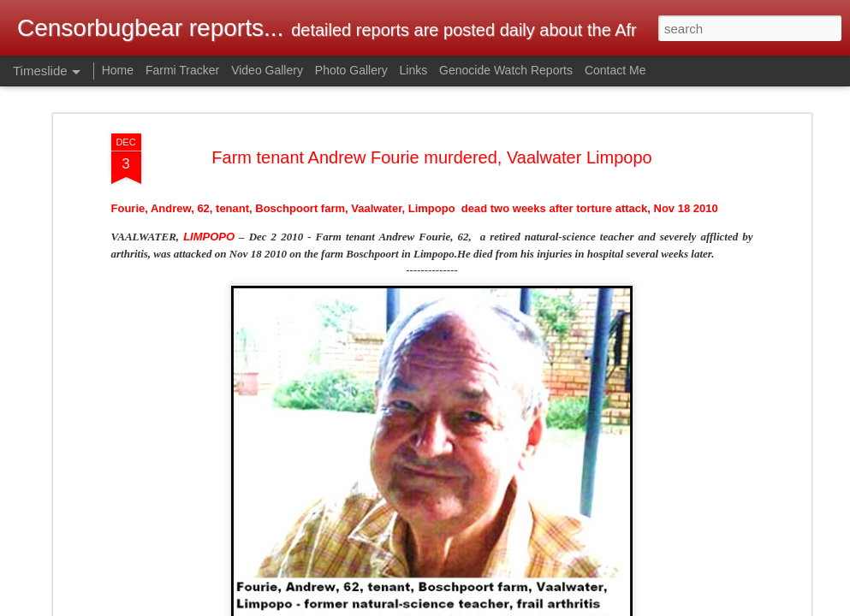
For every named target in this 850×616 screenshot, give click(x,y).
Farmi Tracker (182, 70)
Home (118, 70)
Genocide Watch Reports (506, 70)
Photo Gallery (351, 70)
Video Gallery (267, 70)
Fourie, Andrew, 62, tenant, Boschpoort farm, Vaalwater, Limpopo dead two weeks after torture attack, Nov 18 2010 (415, 208)
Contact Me (615, 70)
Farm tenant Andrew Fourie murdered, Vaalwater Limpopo (431, 157)
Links (414, 70)
